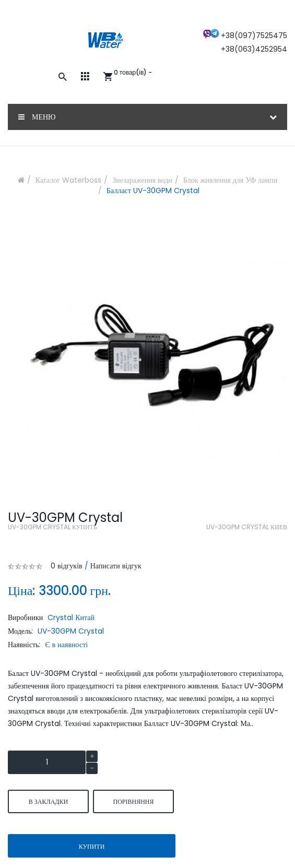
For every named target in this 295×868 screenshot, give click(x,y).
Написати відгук (116, 566)
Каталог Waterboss (68, 180)
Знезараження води (142, 180)
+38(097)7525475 (254, 35)
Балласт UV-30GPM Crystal (153, 191)
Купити (92, 846)
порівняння (133, 801)
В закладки (48, 801)
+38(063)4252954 (254, 49)
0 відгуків (67, 566)
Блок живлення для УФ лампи (230, 180)
